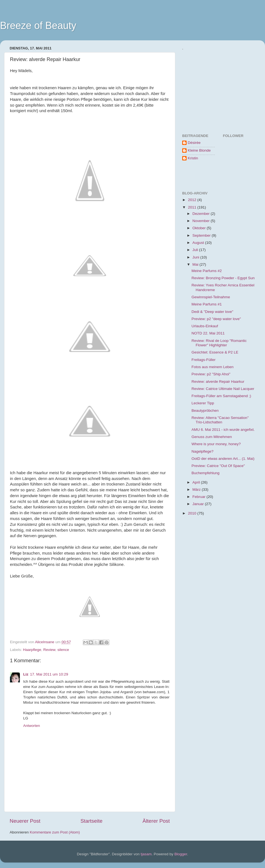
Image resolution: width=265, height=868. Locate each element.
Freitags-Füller (204, 360)
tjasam (146, 854)
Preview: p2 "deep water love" (216, 319)
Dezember (202, 214)
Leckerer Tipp (203, 403)
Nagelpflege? (203, 451)
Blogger (181, 854)
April (197, 482)
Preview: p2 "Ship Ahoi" (211, 374)
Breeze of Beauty (38, 26)
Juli (196, 250)
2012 (193, 200)
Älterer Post (156, 821)
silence (63, 650)
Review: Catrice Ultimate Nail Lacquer (223, 389)
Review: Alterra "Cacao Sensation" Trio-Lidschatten (220, 420)
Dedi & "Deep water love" (212, 312)
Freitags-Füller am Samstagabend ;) (221, 396)
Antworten (32, 726)
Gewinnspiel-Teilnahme (211, 297)
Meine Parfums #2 (207, 271)
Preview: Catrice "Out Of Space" (218, 466)
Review (49, 650)
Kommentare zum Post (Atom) (55, 832)
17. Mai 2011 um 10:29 (49, 674)
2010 (193, 513)
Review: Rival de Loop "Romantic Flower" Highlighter (219, 343)
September (202, 235)
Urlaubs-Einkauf (205, 326)
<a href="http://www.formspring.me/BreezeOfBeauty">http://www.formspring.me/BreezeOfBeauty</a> (208, 87)
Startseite (91, 821)
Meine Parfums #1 (207, 304)
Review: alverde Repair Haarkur (218, 382)
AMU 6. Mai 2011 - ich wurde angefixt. (223, 430)
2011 (193, 207)
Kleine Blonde (199, 150)
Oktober (200, 228)
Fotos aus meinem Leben (213, 367)
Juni (196, 257)
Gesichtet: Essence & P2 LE (215, 352)
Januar (199, 504)
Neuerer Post (25, 821)
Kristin (193, 158)
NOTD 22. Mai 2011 (208, 333)
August (199, 243)
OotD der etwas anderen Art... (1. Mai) (223, 459)
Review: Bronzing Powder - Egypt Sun (223, 278)
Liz (26, 674)
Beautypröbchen (205, 411)
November (202, 221)
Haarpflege (32, 650)
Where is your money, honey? (216, 444)
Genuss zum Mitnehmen (212, 437)
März (197, 490)
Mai (196, 264)
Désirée (194, 143)
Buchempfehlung (206, 473)
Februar (199, 497)
